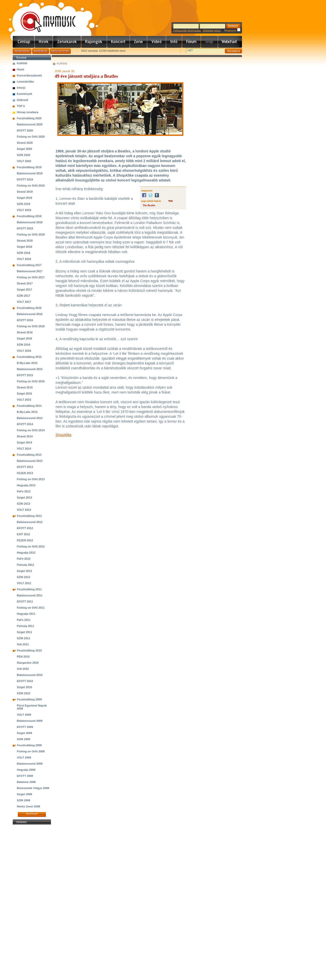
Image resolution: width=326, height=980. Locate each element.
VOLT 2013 (24, 510)
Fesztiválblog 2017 (29, 265)
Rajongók (94, 42)
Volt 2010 (23, 669)
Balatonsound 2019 (30, 173)
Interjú (21, 88)
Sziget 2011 (24, 632)
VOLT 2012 (24, 583)
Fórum (192, 42)
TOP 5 (21, 106)
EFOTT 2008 (25, 776)
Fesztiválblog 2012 (29, 516)
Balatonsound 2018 (30, 222)
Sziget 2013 (24, 498)
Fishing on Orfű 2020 (31, 137)
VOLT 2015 (24, 400)
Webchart (230, 42)
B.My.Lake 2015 (27, 363)
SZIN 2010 (24, 693)
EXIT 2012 (23, 534)
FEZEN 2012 (25, 540)
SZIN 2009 (24, 739)
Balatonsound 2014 (30, 418)
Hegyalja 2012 (26, 553)
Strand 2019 (25, 192)
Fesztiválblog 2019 (29, 167)
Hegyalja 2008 (26, 770)
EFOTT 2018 (25, 228)
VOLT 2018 (24, 259)
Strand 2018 (25, 241)
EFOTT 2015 (25, 375)
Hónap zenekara (28, 112)
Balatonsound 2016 (30, 314)
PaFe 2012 (24, 559)
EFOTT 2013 (25, 467)
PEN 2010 (23, 657)
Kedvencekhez (22, 51)
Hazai (21, 69)
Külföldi (22, 63)
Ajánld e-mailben (60, 51)
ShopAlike (64, 435)
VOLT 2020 (24, 161)
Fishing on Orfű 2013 (31, 479)
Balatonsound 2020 (30, 124)
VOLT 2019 (24, 210)
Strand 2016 (25, 332)
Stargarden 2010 (28, 663)
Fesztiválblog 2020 (29, 118)
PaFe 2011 (24, 620)
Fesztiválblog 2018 (29, 216)
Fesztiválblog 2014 (29, 406)
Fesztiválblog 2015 (29, 357)
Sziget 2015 (24, 394)
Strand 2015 (25, 387)
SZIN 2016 (24, 345)
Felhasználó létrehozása (187, 30)
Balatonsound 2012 (30, 522)
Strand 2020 (25, 143)
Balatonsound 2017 (30, 271)
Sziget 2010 (24, 687)
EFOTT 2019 (25, 179)
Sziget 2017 (24, 290)
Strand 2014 (25, 436)
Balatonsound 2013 (30, 461)
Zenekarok (67, 42)
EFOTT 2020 (25, 130)
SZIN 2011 (24, 638)
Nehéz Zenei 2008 (29, 806)
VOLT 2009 (24, 715)
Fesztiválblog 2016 (29, 308)
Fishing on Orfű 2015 (31, 381)
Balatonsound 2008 (30, 764)
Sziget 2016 (24, 338)
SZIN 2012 (24, 577)
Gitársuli (23, 100)
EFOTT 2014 (25, 424)
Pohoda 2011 (25, 626)
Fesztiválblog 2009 (29, 699)
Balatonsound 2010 (30, 675)
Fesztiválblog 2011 (29, 589)
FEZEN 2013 (25, 473)
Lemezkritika (25, 82)
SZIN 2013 (24, 504)
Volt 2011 (23, 644)
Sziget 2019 (24, 198)
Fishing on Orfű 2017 (31, 277)
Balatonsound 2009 (30, 721)
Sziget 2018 (24, 247)
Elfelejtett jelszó (212, 30)
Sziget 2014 (24, 442)
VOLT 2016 (24, 351)
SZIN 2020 (24, 155)
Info (174, 42)
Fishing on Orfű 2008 (31, 751)
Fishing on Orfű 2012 (31, 546)
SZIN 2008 (24, 800)
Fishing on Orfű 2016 (31, 326)
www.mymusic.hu (44, 17)
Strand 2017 (25, 283)
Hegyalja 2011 (26, 614)
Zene (139, 42)
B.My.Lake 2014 (27, 412)
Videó (157, 42)
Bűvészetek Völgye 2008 (33, 788)
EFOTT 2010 (25, 681)
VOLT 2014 (24, 449)
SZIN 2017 (24, 296)
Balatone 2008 (26, 782)
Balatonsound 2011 (30, 595)
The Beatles (149, 205)
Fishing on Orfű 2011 (31, 608)
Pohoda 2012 (25, 565)
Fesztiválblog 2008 (29, 745)
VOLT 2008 (24, 757)
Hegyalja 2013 (26, 485)
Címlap (24, 42)
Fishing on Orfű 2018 (31, 234)
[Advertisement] (32, 902)
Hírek (44, 42)
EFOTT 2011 (25, 602)
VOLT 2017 (24, 302)
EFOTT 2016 (25, 320)
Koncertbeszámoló (29, 75)
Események (25, 94)
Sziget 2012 (24, 571)
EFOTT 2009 (25, 727)
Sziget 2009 (24, 733)
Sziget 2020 (24, 149)
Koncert (118, 42)
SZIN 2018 (24, 253)
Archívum (32, 814)
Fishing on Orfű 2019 (31, 186)
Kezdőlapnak (41, 51)
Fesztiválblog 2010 (29, 650)
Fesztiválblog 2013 (29, 455)
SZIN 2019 (24, 204)
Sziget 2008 (24, 794)
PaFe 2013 (24, 491)
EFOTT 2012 (25, 528)
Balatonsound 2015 (30, 369)
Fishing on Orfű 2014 (31, 430)
